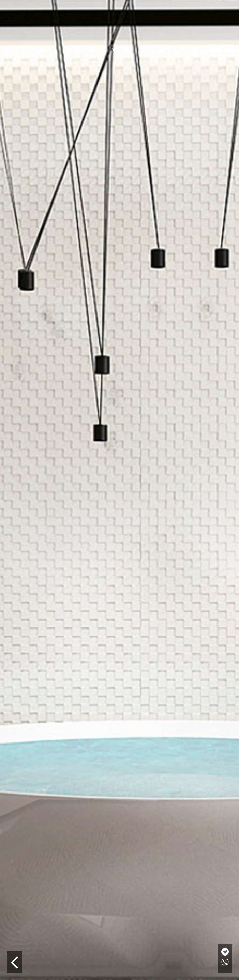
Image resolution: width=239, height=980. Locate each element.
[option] (120, 490)
